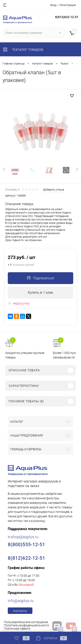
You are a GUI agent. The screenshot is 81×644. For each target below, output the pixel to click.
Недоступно (19, 303)
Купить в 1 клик (40, 293)
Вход (53, 5)
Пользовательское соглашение (26, 622)
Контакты (20, 611)
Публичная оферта (17, 629)
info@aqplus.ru (21, 601)
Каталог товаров (23, 49)
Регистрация (68, 5)
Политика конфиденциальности (26, 625)
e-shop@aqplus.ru (23, 537)
